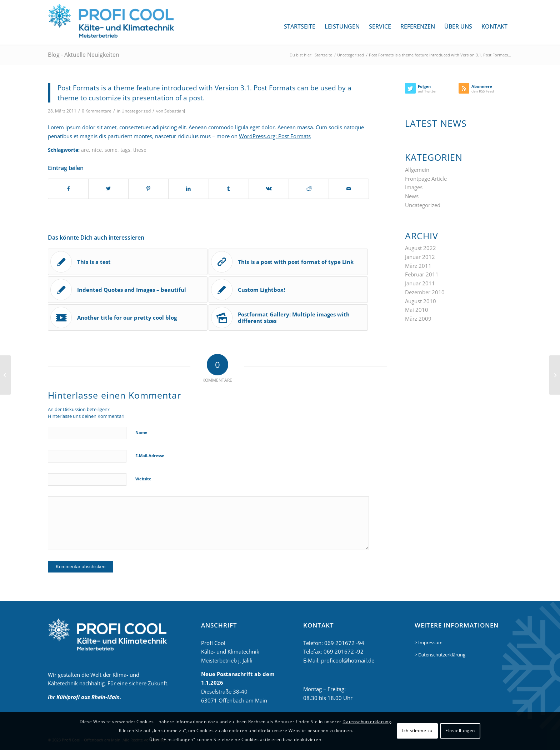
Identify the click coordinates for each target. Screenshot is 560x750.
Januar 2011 (420, 283)
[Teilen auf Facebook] (68, 189)
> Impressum (429, 642)
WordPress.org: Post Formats (275, 136)
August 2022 (421, 248)
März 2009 (418, 319)
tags (125, 150)
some (111, 150)
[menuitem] (300, 26)
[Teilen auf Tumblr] (229, 189)
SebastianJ (175, 111)
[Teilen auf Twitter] (108, 189)
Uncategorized (136, 111)
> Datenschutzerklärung (440, 655)
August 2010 (421, 301)
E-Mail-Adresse (150, 456)
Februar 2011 (422, 274)
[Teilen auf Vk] (269, 189)
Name (141, 432)
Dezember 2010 (425, 292)
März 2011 (418, 266)
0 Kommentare (97, 111)
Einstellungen (460, 731)
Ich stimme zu (417, 731)
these (140, 150)
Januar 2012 (420, 257)
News (412, 196)
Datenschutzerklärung (367, 722)
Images (414, 187)
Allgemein (417, 170)
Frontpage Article (426, 179)
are (85, 150)
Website (143, 479)
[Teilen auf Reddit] (309, 189)
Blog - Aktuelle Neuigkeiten (84, 55)
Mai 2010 (417, 310)
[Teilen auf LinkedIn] (188, 189)
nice (97, 150)
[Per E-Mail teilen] (349, 189)
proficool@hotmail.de (348, 660)
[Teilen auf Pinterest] (148, 189)
